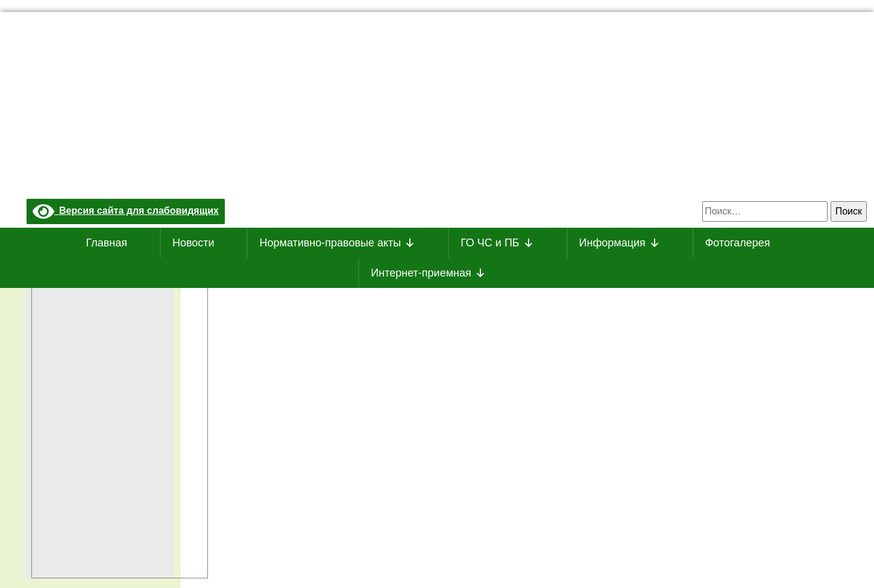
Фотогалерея (738, 243)
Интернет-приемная (428, 273)
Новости (193, 243)
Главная (107, 243)
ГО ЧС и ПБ (497, 243)
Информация (620, 243)
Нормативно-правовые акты (337, 243)
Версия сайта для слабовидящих (126, 211)
